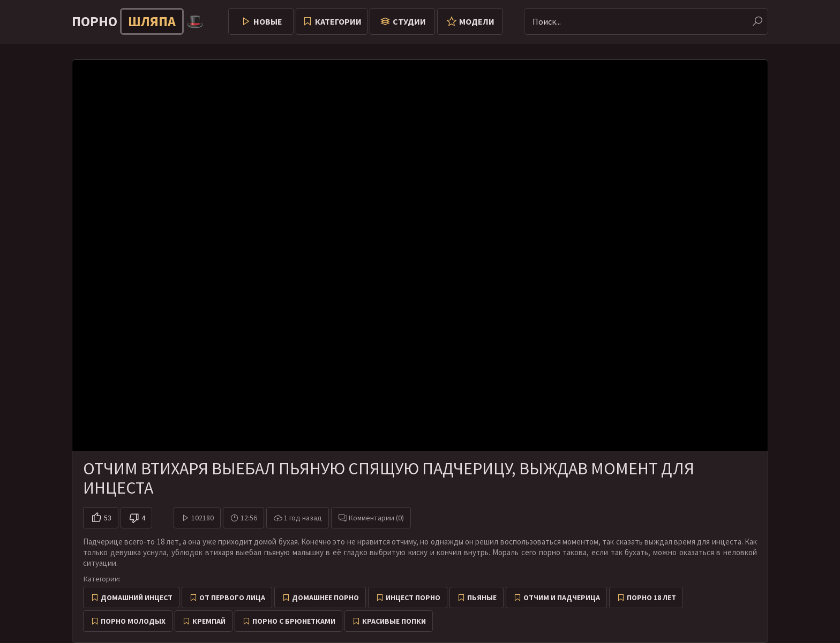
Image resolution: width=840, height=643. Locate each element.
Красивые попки (394, 621)
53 (108, 518)
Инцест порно (413, 597)
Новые (268, 21)
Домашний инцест (137, 597)
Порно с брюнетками (294, 621)
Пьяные (482, 597)
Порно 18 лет (651, 597)
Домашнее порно (325, 597)
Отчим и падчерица (562, 597)
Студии (409, 21)
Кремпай (209, 621)
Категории (338, 21)
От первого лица (232, 597)
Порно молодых (133, 621)
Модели (477, 21)
